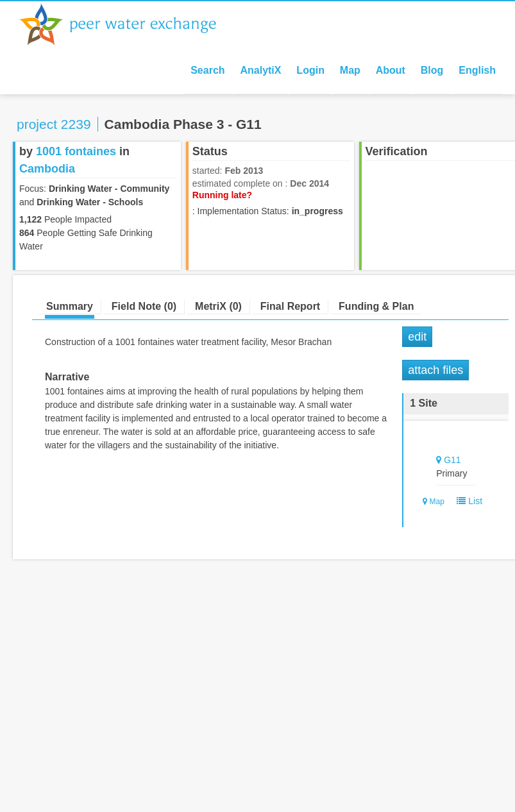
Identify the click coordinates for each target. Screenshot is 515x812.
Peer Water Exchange (128, 24)
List (467, 501)
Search (207, 70)
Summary (70, 306)
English (477, 70)
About (391, 70)
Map (350, 70)
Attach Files (435, 370)
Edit (417, 337)
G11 (452, 460)
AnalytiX (260, 70)
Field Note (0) (144, 306)
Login (310, 70)
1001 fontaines (76, 151)
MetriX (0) (218, 306)
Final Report (290, 306)
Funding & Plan (376, 306)
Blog (432, 70)
